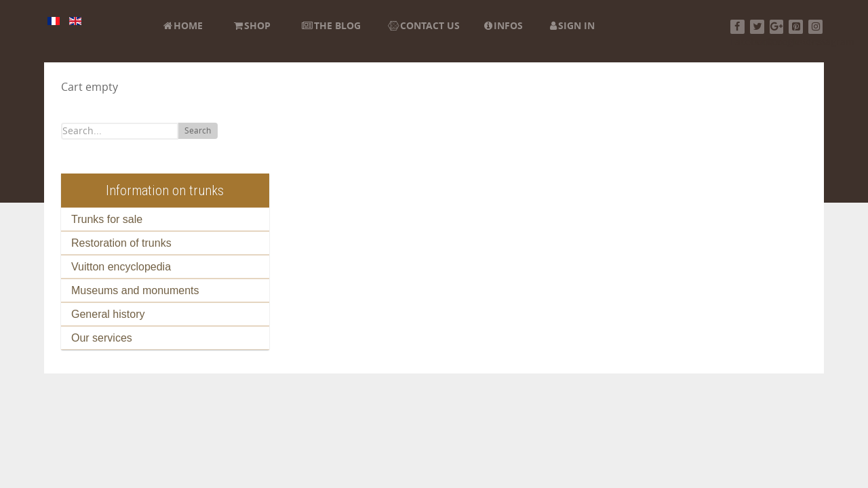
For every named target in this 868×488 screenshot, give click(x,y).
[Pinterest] (796, 27)
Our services (102, 338)
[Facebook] (737, 27)
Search (198, 131)
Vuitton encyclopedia (121, 267)
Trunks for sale (107, 219)
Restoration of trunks (121, 243)
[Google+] (777, 27)
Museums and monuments (135, 290)
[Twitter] (757, 27)
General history (108, 314)
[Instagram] (815, 27)
